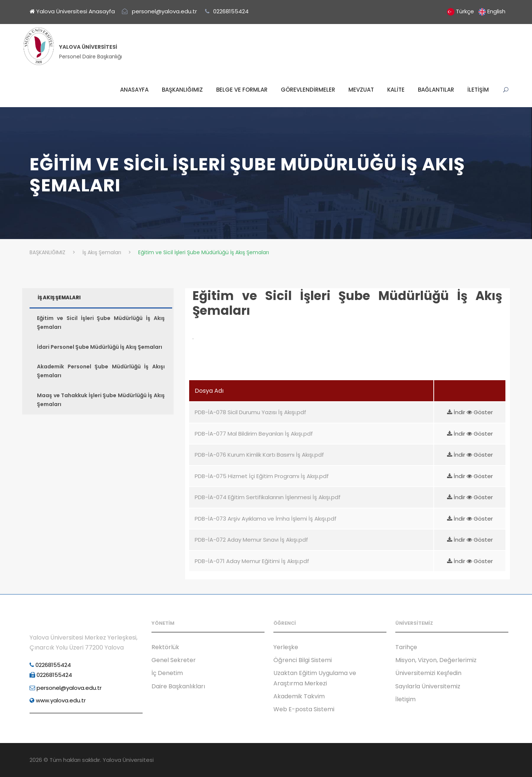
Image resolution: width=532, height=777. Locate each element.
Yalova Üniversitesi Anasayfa (72, 11)
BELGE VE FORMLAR (242, 90)
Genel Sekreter (174, 660)
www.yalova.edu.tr (58, 700)
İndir (457, 412)
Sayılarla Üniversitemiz (428, 686)
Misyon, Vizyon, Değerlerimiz (436, 660)
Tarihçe (406, 647)
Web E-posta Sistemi (304, 709)
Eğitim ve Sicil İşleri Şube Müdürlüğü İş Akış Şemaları (347, 303)
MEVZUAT (361, 90)
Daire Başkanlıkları (178, 686)
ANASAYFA (134, 90)
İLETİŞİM (478, 90)
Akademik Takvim (299, 696)
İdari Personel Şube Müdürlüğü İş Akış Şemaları (100, 347)
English (496, 11)
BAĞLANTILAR (436, 90)
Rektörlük (165, 647)
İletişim (405, 699)
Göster (480, 412)
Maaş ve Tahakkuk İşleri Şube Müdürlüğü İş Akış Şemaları (101, 400)
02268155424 (50, 665)
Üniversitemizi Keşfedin (428, 673)
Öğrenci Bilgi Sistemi (303, 660)
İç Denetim (167, 673)
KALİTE (396, 90)
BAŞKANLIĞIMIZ (182, 90)
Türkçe (465, 11)
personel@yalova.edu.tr (66, 688)
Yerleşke (286, 647)
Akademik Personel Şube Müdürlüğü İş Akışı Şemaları (101, 371)
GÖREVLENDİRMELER (308, 90)
